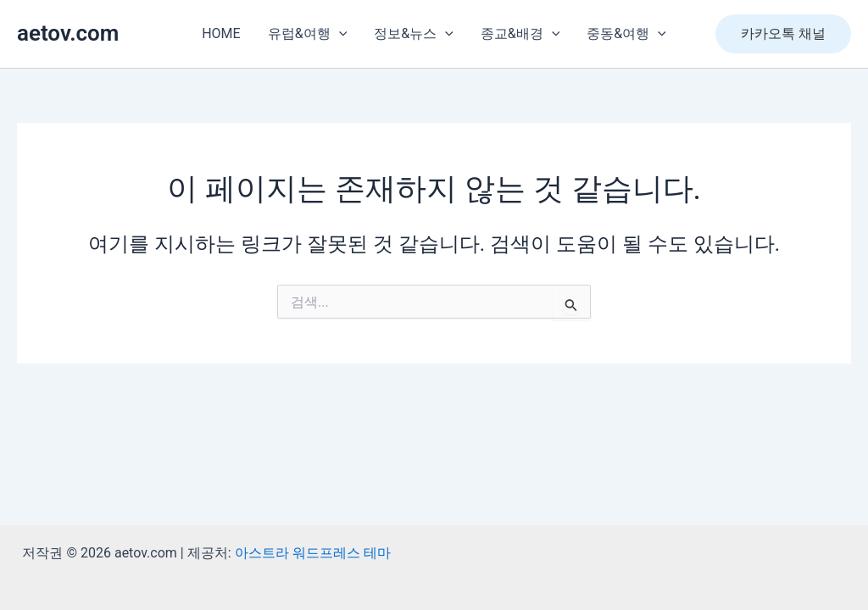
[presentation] (339, 34)
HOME (221, 33)
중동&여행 (626, 34)
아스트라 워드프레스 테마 (313, 553)
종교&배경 (520, 34)
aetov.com (68, 33)
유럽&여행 (308, 34)
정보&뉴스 (414, 34)
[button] (783, 34)
